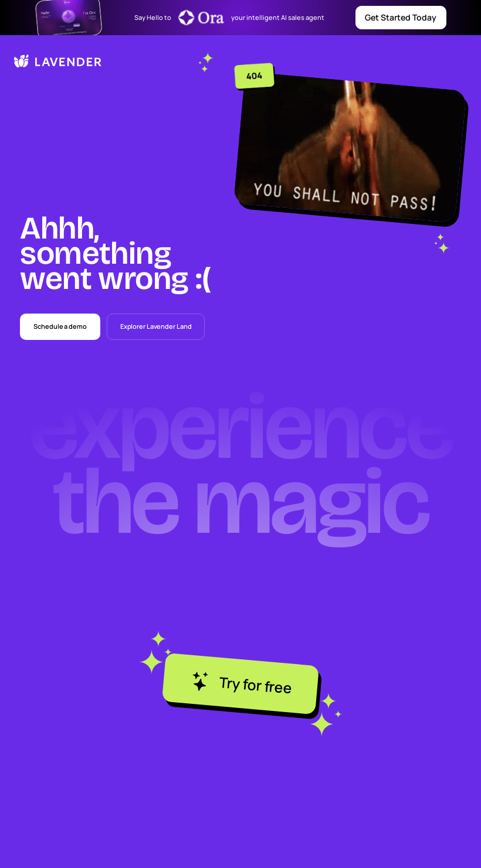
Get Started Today (401, 17)
